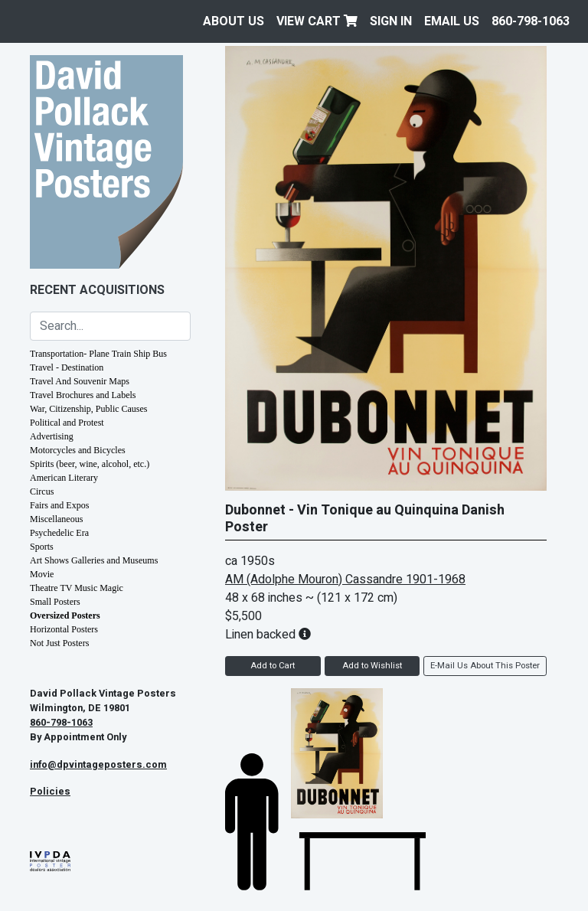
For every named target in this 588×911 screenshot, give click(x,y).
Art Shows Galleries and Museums (94, 560)
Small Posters (55, 602)
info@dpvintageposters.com (98, 765)
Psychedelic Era (59, 533)
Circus (42, 491)
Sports (42, 547)
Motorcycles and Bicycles (78, 450)
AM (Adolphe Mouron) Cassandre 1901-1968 (345, 580)
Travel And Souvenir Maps (80, 381)
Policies (50, 792)
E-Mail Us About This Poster (485, 666)
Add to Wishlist (372, 666)
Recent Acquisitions (97, 290)
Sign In (391, 21)
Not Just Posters (59, 643)
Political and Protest (67, 423)
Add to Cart (273, 666)
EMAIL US (452, 21)
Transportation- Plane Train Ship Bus (98, 354)
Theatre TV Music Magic (77, 588)
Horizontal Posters (64, 629)
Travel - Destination (67, 367)
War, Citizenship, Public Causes (89, 409)
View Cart (317, 21)
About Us (234, 21)
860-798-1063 (531, 21)
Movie (42, 574)
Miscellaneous (56, 519)
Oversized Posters (65, 615)
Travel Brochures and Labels (83, 395)
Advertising (52, 436)
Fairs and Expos (59, 505)
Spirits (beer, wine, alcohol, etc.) (90, 464)
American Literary (64, 478)
